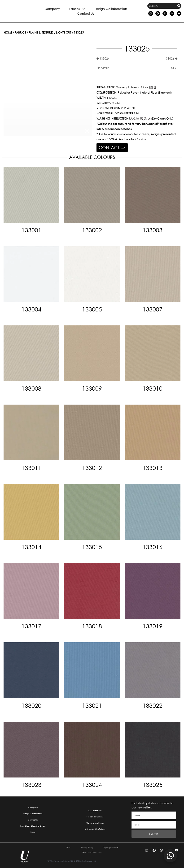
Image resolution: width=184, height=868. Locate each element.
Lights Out (50, 33)
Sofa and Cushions (95, 813)
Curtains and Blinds (95, 819)
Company (52, 9)
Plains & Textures (33, 33)
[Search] (179, 6)
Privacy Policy (84, 844)
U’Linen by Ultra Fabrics (95, 825)
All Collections (95, 807)
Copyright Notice (115, 844)
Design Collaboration (111, 9)
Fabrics (77, 9)
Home (7, 33)
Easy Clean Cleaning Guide (33, 822)
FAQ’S (62, 844)
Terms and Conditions (92, 849)
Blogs (33, 828)
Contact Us (86, 14)
